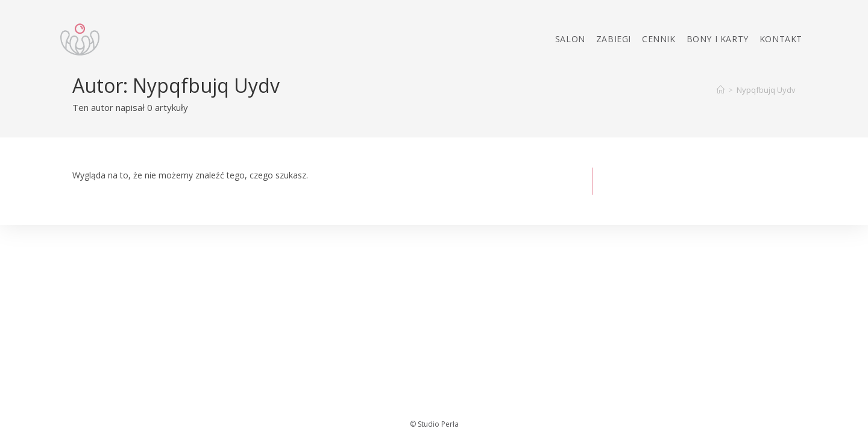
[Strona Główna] (721, 90)
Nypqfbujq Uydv (766, 90)
